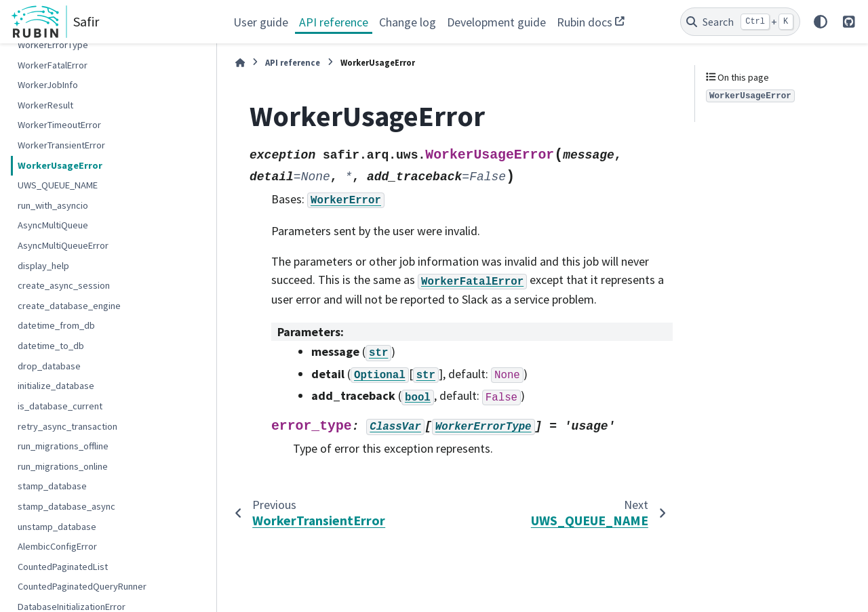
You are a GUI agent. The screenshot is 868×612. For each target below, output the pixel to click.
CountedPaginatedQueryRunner (82, 586)
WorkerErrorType (53, 45)
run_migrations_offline (63, 446)
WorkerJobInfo (48, 85)
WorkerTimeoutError (59, 125)
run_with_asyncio (53, 205)
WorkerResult (45, 105)
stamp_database (52, 486)
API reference (334, 22)
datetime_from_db (56, 325)
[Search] (740, 22)
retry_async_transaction (67, 426)
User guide (261, 22)
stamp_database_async (66, 506)
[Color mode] (821, 22)
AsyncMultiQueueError (63, 245)
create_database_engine (69, 306)
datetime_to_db (51, 346)
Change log (408, 22)
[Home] (240, 63)
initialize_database (56, 386)
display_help (43, 266)
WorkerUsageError (60, 165)
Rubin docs (585, 22)
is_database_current (60, 406)
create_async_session (64, 285)
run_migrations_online (63, 466)
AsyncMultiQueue (53, 225)
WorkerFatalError (53, 65)
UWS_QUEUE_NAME (58, 185)
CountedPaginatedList (63, 567)
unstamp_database (57, 527)
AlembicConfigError (57, 546)
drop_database (49, 366)
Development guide (496, 22)
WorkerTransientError (61, 145)
